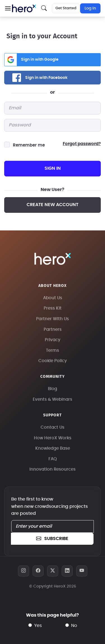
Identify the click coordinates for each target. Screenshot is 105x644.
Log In (90, 8)
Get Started (66, 8)
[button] (8, 8)
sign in (53, 168)
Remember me (29, 145)
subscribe (52, 539)
